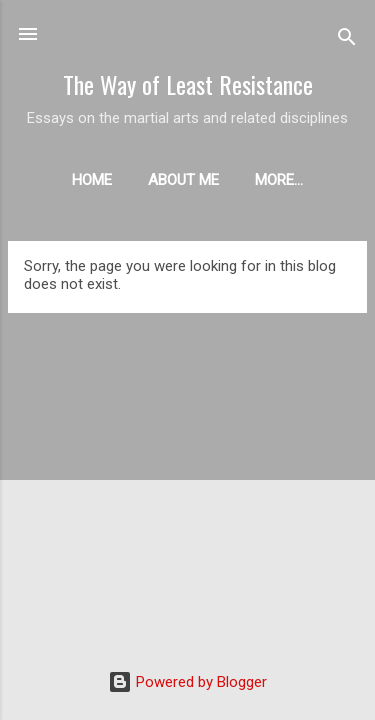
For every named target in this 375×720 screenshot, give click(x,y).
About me (183, 180)
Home (92, 180)
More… (279, 180)
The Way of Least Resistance (188, 84)
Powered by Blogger (187, 682)
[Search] (347, 40)
